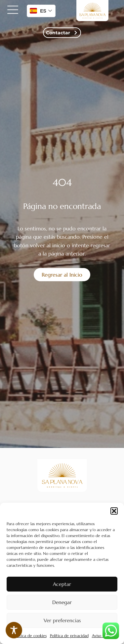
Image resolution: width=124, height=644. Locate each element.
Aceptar (62, 584)
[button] (114, 511)
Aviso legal (102, 636)
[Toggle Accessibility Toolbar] (14, 630)
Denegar (62, 602)
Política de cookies (30, 636)
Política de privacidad (69, 636)
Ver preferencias (62, 620)
